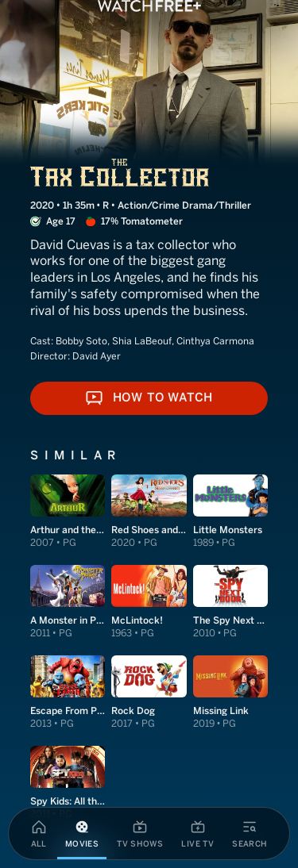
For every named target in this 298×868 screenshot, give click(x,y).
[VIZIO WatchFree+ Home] (149, 6)
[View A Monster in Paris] (68, 602)
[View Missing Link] (230, 693)
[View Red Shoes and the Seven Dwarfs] (149, 512)
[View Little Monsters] (230, 512)
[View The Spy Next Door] (230, 602)
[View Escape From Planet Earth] (68, 693)
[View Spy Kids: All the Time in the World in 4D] (68, 783)
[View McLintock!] (149, 602)
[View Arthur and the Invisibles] (68, 512)
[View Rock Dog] (149, 693)
